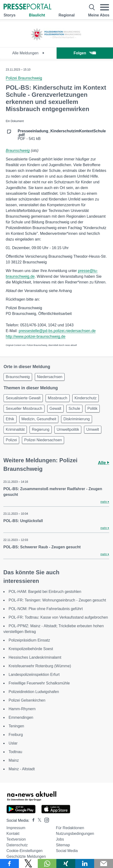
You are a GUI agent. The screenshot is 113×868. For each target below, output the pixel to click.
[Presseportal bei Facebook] (32, 820)
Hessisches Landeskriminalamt (35, 657)
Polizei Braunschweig (24, 78)
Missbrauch (58, 398)
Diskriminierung (76, 419)
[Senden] (104, 863)
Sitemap (63, 845)
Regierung (41, 429)
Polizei (11, 440)
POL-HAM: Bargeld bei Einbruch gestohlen (45, 592)
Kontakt (13, 834)
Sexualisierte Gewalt (23, 398)
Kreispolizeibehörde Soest (31, 649)
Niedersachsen (50, 377)
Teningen (16, 726)
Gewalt (55, 408)
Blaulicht (37, 15)
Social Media (67, 851)
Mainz (14, 760)
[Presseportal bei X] (38, 820)
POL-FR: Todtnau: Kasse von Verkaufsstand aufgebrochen (58, 617)
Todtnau (15, 752)
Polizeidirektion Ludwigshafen (34, 692)
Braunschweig (18, 151)
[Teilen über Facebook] (9, 863)
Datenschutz (17, 845)
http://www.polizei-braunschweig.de (36, 336)
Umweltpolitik (68, 429)
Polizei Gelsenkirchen (27, 700)
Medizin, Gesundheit (39, 419)
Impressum (16, 828)
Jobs (60, 839)
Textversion (16, 839)
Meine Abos (99, 15)
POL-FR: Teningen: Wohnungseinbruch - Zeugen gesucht (57, 600)
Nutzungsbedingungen (75, 834)
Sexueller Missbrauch (24, 408)
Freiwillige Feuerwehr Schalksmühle (39, 683)
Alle (104, 463)
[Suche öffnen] (92, 7)
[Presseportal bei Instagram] (45, 820)
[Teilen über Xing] (66, 863)
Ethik (10, 419)
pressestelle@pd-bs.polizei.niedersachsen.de (57, 331)
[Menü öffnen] (105, 7)
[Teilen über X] (28, 863)
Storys (10, 15)
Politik (93, 408)
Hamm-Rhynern (22, 709)
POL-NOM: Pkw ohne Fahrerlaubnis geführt (46, 609)
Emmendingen (21, 717)
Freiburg (16, 735)
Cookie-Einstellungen (24, 851)
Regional (67, 15)
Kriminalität (15, 429)
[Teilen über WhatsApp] (47, 863)
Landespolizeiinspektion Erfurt (34, 675)
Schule (74, 408)
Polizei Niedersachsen (43, 440)
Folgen (85, 53)
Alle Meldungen (28, 53)
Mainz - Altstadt (22, 769)
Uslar (13, 743)
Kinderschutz (86, 398)
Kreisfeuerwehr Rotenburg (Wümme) (40, 666)
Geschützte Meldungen (26, 856)
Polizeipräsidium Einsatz (29, 640)
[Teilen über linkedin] (85, 863)
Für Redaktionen (70, 828)
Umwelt (93, 429)
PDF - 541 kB (62, 135)
